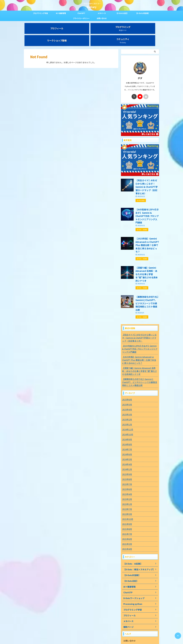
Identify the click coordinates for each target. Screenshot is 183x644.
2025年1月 (126, 390)
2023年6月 (126, 455)
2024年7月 (126, 415)
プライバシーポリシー (81, 18)
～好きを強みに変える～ (91, 632)
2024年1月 (126, 435)
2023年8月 (126, 445)
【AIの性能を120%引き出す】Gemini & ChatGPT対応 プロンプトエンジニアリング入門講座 (147, 198)
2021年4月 (126, 515)
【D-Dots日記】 (122, 13)
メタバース (102, 13)
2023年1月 (126, 470)
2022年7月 (126, 475)
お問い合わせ (102, 18)
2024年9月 (126, 405)
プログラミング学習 (40, 13)
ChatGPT (81, 13)
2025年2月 (126, 385)
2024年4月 (126, 430)
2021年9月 (126, 490)
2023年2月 (126, 465)
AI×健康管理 (61, 13)
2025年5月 (126, 370)
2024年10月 (127, 400)
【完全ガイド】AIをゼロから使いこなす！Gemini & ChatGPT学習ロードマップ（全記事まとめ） (147, 174)
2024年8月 (126, 410)
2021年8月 (126, 495)
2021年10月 (127, 485)
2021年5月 (126, 510)
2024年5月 (126, 425)
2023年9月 (126, 440)
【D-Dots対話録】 (143, 13)
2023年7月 (126, 450)
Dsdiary (92, 7)
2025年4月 (126, 375)
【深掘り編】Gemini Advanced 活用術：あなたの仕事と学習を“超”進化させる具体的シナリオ (147, 247)
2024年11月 (127, 395)
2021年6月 (126, 505)
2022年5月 (126, 480)
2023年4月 (126, 460)
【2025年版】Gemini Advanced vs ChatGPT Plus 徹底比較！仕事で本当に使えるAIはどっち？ (147, 223)
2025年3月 (126, 380)
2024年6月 (126, 420)
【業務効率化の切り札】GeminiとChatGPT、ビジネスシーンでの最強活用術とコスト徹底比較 (147, 271)
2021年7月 (126, 500)
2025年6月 (126, 365)
